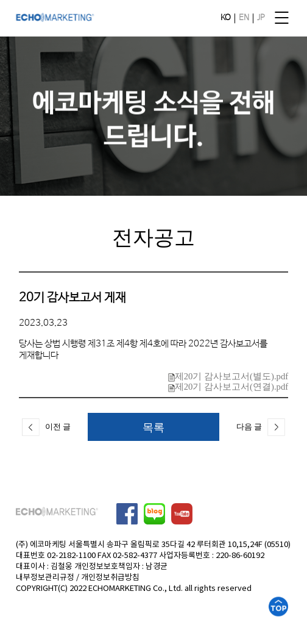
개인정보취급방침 (110, 578)
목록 (153, 427)
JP (261, 18)
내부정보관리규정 (45, 578)
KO (226, 18)
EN (244, 18)
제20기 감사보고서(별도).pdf (228, 376)
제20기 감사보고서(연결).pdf (228, 387)
